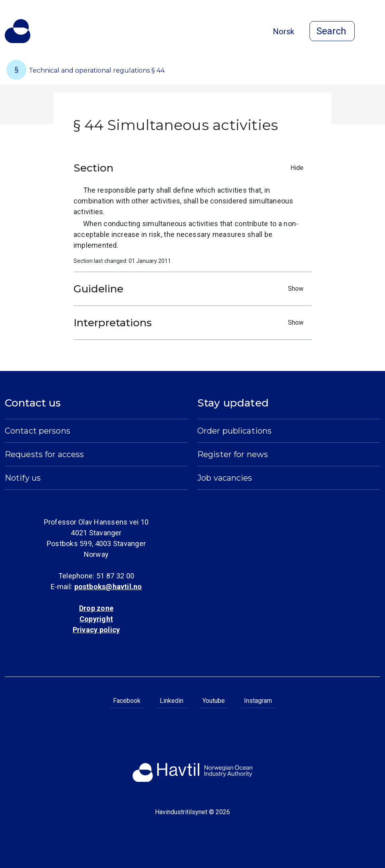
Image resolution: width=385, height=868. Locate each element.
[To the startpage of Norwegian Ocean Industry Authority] (18, 31)
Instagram (258, 701)
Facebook (127, 701)
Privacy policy (96, 630)
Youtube (214, 701)
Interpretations (191, 323)
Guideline (191, 289)
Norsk (284, 32)
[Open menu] (375, 32)
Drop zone (96, 608)
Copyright (96, 619)
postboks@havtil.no (108, 587)
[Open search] (332, 31)
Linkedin (172, 701)
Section (191, 168)
